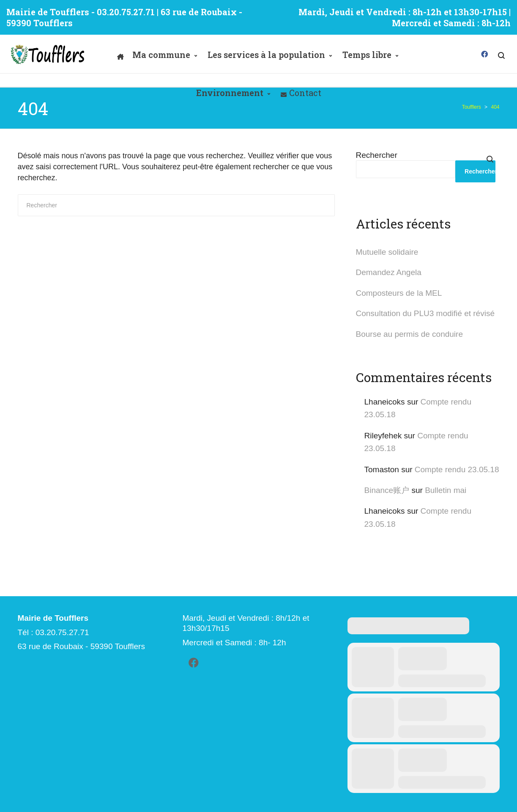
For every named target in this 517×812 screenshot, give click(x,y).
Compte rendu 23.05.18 (457, 469)
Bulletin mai (446, 490)
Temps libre (367, 55)
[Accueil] (120, 55)
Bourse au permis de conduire (409, 334)
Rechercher (377, 155)
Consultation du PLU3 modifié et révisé (425, 313)
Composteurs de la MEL (399, 293)
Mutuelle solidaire (387, 252)
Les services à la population (266, 55)
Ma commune (161, 55)
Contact (305, 93)
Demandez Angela (389, 272)
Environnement (230, 93)
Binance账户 (387, 490)
